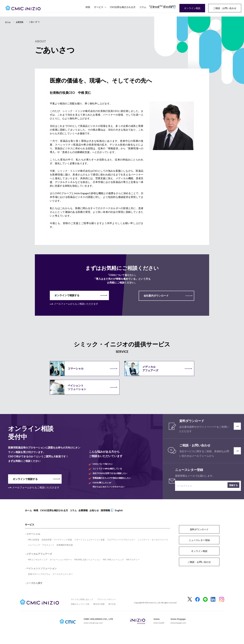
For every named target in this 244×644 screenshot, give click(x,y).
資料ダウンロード (199, 536)
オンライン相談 (190, 8)
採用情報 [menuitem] (114, 518)
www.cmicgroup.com (93, 629)
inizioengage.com (178, 629)
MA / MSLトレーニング (113, 566)
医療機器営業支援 (65, 551)
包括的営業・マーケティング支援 (57, 546)
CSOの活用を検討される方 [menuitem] (57, 518)
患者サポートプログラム (39, 580)
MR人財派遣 (34, 546)
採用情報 (168, 11)
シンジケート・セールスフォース (153, 546)
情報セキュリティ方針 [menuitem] (80, 610)
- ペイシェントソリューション (41, 575)
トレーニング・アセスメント (41, 551)
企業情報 (155, 11)
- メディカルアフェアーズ (38, 560)
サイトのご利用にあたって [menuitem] (82, 606)
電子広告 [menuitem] (112, 610)
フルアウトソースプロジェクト (121, 546)
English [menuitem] (172, 6)
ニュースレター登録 (199, 546)
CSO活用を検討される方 (123, 11)
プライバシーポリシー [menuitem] (106, 606)
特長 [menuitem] (37, 518)
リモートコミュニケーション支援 (89, 546)
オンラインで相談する (68, 296)
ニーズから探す (34, 589)
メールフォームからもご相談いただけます (77, 304)
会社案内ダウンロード (152, 296)
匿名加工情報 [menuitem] (99, 610)
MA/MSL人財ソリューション (87, 566)
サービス (99, 11)
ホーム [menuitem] (152, 6)
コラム (143, 11)
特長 (88, 11)
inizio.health (159, 629)
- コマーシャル (33, 540)
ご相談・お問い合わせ (223, 8)
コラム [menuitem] (77, 518)
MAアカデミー (133, 566)
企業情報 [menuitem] (89, 518)
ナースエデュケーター (63, 580)
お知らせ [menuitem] (162, 6)
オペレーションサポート (61, 566)
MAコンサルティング (38, 566)
